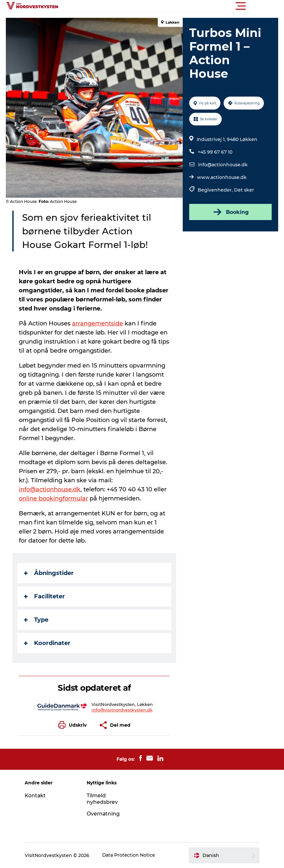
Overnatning (105, 814)
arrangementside (98, 323)
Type (37, 620)
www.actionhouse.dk (222, 177)
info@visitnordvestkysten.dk (122, 710)
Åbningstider (49, 573)
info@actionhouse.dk (223, 165)
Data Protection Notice (132, 855)
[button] (171, 6)
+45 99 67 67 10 (215, 152)
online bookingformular (54, 499)
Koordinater (48, 643)
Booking (230, 212)
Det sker (244, 190)
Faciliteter (45, 596)
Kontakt (38, 796)
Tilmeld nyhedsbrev (104, 799)
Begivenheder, (216, 190)
